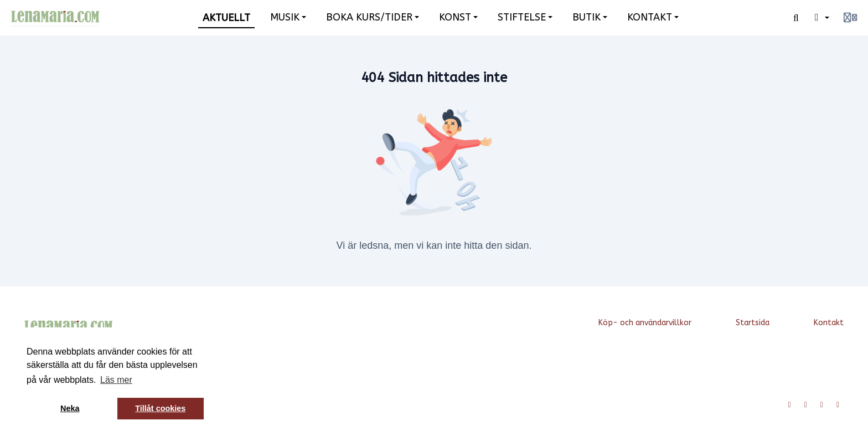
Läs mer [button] (116, 380)
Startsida (753, 323)
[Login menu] (850, 18)
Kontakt (829, 323)
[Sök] (796, 18)
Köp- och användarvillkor (645, 323)
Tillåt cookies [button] (160, 408)
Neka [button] (70, 408)
